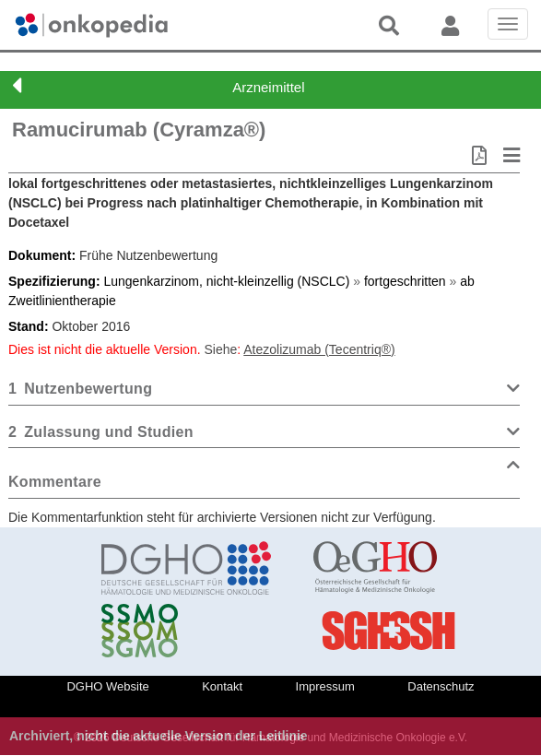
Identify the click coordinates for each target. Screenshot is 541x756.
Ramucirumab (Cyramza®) (139, 130)
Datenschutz (441, 686)
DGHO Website (107, 686)
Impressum (325, 686)
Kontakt (222, 686)
